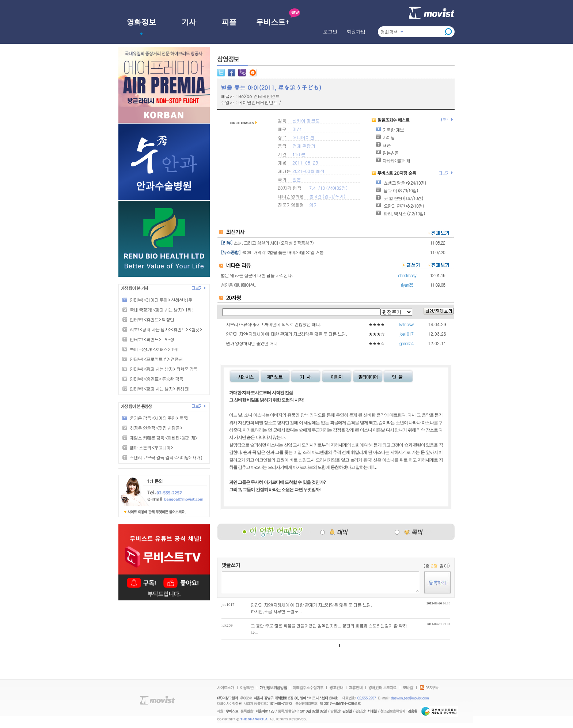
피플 (229, 22)
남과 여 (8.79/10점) (397, 190)
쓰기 (339, 196)
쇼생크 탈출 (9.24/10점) (401, 183)
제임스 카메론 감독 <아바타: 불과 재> (164, 437)
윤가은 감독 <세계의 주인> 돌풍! (159, 418)
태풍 (383, 145)
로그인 (330, 32)
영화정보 (141, 22)
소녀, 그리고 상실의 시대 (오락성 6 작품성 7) (274, 243)
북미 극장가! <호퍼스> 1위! (154, 349)
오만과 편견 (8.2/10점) (400, 206)
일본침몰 (387, 153)
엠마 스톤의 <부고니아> (151, 447)
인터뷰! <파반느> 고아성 (152, 339)
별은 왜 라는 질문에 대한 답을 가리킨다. (257, 275)
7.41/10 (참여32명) (328, 188)
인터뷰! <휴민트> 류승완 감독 (156, 379)
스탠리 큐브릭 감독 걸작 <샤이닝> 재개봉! (168, 457)
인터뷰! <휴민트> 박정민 (152, 319)
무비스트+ (273, 22)
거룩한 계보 (390, 130)
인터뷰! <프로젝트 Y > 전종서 (156, 359)
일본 (297, 179)
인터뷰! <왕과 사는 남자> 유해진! (160, 388)
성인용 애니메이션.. (238, 285)
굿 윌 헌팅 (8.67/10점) (399, 198)
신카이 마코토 (306, 120)
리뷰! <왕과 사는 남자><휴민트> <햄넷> (166, 329)
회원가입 (356, 32)
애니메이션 (303, 137)
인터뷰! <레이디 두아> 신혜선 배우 (161, 300)
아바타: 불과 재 (393, 160)
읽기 (329, 196)
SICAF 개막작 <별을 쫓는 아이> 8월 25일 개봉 (282, 252)
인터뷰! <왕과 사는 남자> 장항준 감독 (164, 369)
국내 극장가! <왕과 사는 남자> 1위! (161, 310)
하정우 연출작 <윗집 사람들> (156, 428)
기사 (189, 22)
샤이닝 (385, 137)
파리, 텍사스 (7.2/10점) (400, 213)
